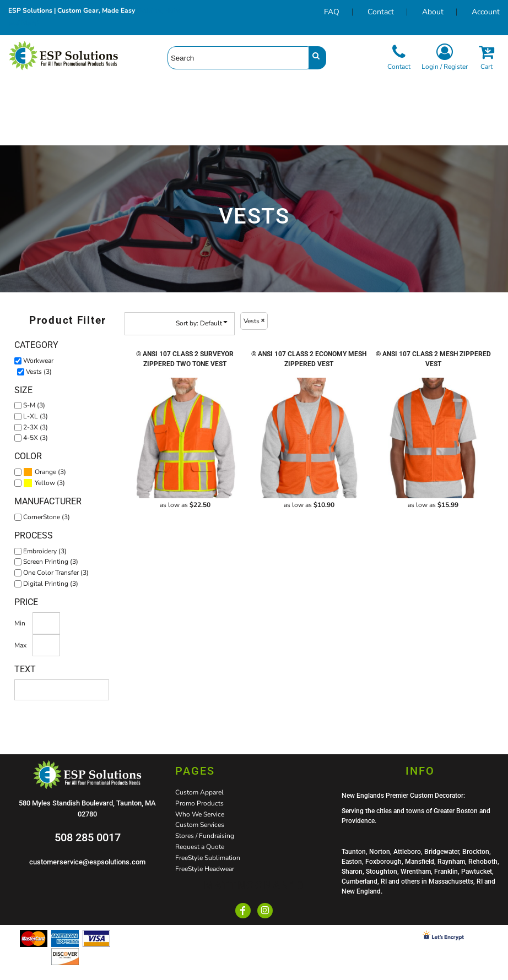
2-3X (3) (36, 427)
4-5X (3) (36, 438)
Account (486, 12)
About (433, 12)
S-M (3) (34, 405)
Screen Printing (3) (51, 562)
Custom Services (200, 825)
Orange (45, 472)
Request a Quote (200, 847)
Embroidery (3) (45, 551)
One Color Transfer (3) (56, 573)
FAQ (332, 12)
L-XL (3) (36, 416)
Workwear (38, 361)
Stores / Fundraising (205, 836)
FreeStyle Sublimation (208, 858)
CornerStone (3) (47, 517)
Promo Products (199, 803)
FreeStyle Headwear (205, 869)
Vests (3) (39, 372)
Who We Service (200, 814)
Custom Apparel (199, 792)
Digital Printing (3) (51, 584)
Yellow (45, 483)
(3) (45, 472)
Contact (381, 12)
